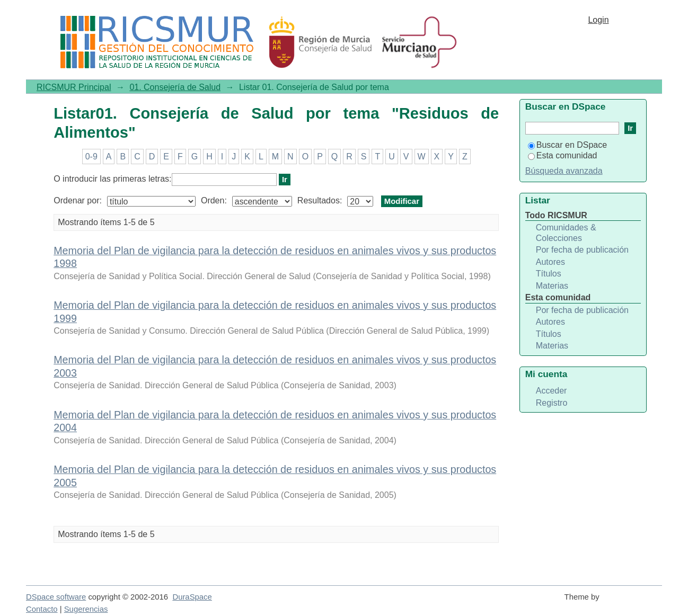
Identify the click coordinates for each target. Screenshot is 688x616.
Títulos (549, 274)
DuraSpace (192, 597)
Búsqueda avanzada (564, 171)
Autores (550, 262)
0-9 (91, 157)
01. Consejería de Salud (175, 87)
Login (598, 20)
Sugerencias (86, 609)
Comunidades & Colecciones (566, 233)
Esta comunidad (563, 155)
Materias (552, 286)
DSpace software (56, 597)
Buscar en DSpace (567, 145)
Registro (552, 403)
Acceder (552, 391)
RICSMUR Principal (74, 87)
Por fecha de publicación (582, 250)
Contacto (42, 609)
